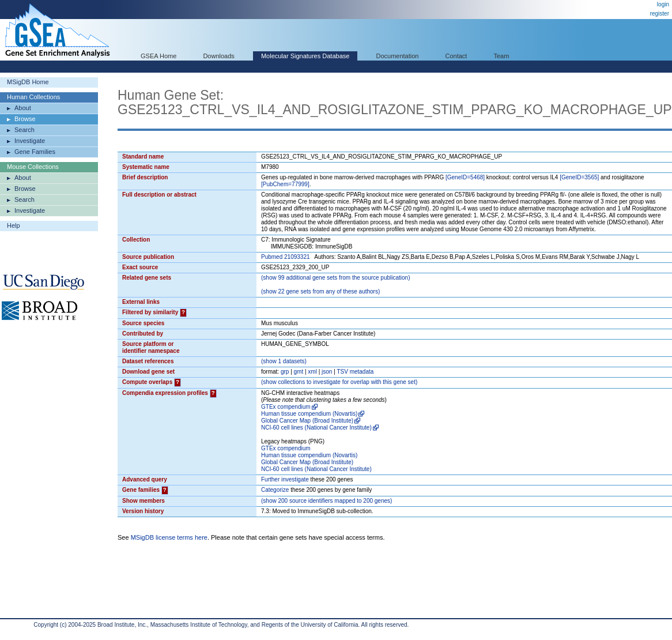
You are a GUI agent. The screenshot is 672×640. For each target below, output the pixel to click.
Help (14, 225)
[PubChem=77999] (285, 184)
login (663, 4)
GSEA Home (158, 56)
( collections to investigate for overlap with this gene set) (339, 382)
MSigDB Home (28, 82)
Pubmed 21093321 (286, 257)
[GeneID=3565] (579, 177)
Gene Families (35, 152)
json (327, 372)
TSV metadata (355, 372)
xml (312, 372)
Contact (456, 56)
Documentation (397, 56)
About (23, 108)
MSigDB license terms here (169, 537)
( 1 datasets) (284, 361)
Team (502, 56)
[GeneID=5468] (465, 177)
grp (285, 372)
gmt (299, 372)
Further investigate (285, 479)
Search (24, 130)
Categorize (275, 490)
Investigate (30, 141)
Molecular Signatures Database (305, 56)
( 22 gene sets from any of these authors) (320, 291)
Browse (25, 119)
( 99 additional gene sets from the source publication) (336, 278)
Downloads (218, 56)
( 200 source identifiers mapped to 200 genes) (326, 501)
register (660, 14)
